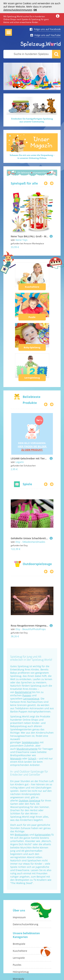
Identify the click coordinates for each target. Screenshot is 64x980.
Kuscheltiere (32, 287)
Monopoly (16, 758)
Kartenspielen (43, 835)
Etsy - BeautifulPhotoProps (31, 629)
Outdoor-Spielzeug (30, 801)
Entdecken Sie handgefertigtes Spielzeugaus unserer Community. (32, 120)
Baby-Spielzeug (32, 347)
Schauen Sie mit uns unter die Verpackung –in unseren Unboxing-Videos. (32, 157)
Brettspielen (22, 835)
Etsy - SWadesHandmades (30, 542)
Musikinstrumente (27, 749)
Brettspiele (19, 944)
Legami (20, 462)
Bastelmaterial (23, 692)
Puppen (27, 695)
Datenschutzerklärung (26, 924)
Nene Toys (22, 240)
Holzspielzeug (21, 972)
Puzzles (17, 965)
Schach (32, 758)
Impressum (19, 917)
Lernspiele (19, 958)
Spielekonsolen (30, 742)
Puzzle (32, 317)
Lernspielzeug (32, 378)
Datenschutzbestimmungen (18, 10)
